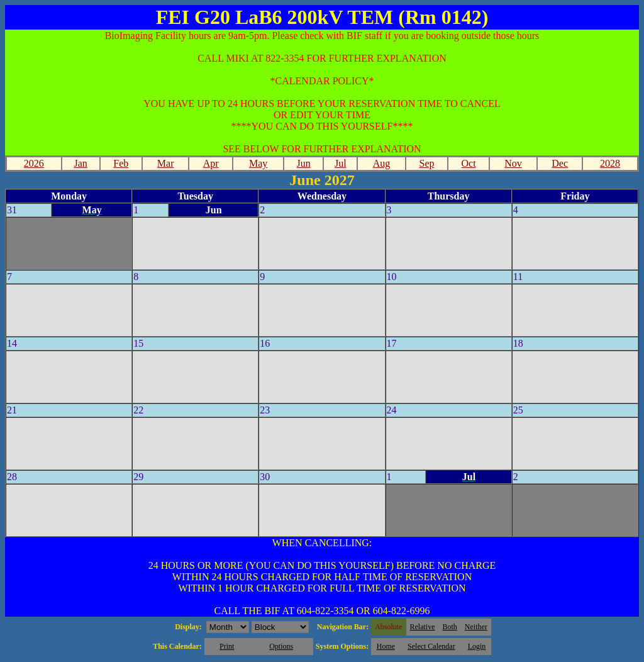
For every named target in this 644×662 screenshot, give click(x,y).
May (258, 163)
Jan (80, 163)
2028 (610, 163)
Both (450, 627)
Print (227, 646)
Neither (476, 627)
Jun (304, 163)
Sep (427, 163)
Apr (211, 163)
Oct (468, 163)
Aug (382, 163)
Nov (513, 163)
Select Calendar (431, 646)
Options (281, 646)
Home (386, 646)
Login (477, 646)
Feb (121, 163)
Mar (166, 163)
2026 (34, 163)
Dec (560, 163)
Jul (341, 163)
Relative (423, 627)
